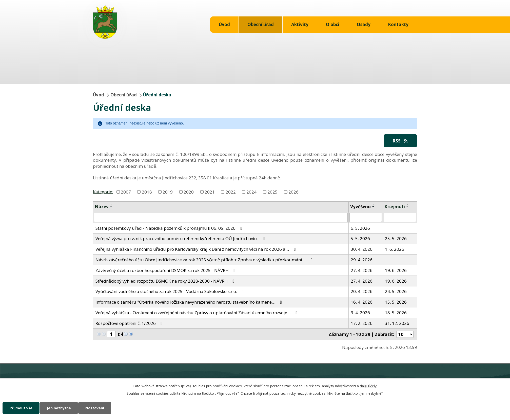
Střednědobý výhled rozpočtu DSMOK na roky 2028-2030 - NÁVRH (166, 281)
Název (102, 207)
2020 (189, 192)
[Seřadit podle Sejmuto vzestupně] (408, 205)
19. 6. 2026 (396, 270)
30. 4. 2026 (362, 249)
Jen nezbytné (59, 408)
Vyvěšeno (360, 207)
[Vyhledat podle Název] (221, 217)
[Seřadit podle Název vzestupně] (111, 205)
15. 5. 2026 (396, 302)
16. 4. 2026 (362, 302)
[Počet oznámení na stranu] (405, 334)
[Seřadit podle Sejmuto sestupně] (408, 207)
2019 (168, 192)
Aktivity (300, 24)
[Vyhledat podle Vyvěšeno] (366, 217)
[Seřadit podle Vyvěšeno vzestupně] (374, 205)
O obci (333, 24)
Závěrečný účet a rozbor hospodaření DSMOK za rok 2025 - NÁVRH (166, 270)
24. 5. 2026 (396, 291)
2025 (272, 192)
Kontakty (398, 24)
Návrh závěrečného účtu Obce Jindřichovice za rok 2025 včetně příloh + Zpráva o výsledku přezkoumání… (205, 260)
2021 (210, 192)
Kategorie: (103, 191)
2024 (251, 192)
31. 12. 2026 (397, 323)
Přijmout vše (21, 408)
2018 (147, 192)
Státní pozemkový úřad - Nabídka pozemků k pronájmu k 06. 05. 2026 (170, 228)
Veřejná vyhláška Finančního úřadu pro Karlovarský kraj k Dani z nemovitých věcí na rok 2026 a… (197, 249)
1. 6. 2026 (395, 249)
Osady (364, 24)
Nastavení (95, 408)
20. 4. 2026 (362, 291)
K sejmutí (395, 207)
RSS (400, 141)
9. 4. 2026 (360, 313)
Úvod (224, 24)
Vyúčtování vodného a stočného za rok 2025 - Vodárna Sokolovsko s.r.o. (171, 291)
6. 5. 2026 (360, 228)
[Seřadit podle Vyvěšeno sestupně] (374, 207)
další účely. (369, 386)
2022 (231, 192)
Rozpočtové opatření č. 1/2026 (130, 323)
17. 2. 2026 (362, 323)
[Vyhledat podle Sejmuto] (400, 217)
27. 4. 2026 (362, 270)
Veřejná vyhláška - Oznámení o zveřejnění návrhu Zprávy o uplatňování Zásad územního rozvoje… (197, 313)
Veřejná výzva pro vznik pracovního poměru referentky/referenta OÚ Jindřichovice (181, 238)
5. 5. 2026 (360, 238)
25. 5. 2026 (396, 238)
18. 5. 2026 (396, 313)
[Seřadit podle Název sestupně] (111, 207)
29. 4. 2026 (362, 260)
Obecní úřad (261, 24)
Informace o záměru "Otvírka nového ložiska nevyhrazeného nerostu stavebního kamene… (190, 302)
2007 (126, 192)
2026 (293, 192)
